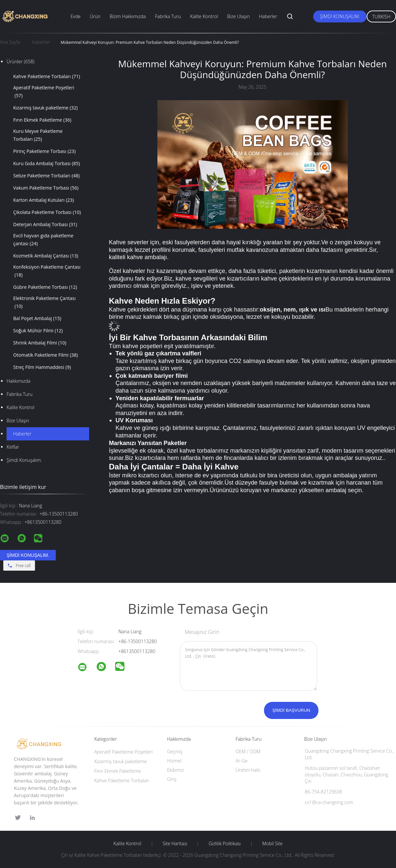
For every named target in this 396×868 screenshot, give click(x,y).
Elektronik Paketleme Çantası (44, 303)
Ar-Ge (242, 761)
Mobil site (272, 844)
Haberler (268, 16)
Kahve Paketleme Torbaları (47, 76)
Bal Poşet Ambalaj (37, 318)
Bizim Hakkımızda (128, 16)
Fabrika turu (20, 394)
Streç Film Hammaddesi (42, 367)
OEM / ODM (248, 751)
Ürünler (20, 62)
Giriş (172, 779)
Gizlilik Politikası (225, 844)
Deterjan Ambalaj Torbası (45, 224)
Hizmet (174, 761)
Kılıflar (13, 447)
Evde (76, 16)
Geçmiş (175, 751)
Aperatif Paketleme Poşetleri (44, 92)
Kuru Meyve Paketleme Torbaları (38, 135)
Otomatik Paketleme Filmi (46, 355)
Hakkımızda (18, 381)
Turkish (381, 17)
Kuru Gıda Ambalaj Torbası (47, 164)
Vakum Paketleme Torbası (46, 188)
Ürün (95, 16)
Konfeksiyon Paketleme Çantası (47, 271)
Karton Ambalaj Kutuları (44, 200)
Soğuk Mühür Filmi (38, 331)
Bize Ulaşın (238, 16)
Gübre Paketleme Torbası (45, 287)
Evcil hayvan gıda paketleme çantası (43, 240)
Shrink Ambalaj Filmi (40, 343)
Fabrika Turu (168, 16)
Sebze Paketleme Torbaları (46, 176)
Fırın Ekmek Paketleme (42, 120)
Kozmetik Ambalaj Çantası (46, 256)
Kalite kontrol (20, 407)
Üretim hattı (248, 770)
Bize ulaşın (18, 420)
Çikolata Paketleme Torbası (47, 212)
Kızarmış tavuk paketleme (45, 108)
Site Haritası (175, 844)
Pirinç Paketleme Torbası (44, 151)
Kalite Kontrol (204, 16)
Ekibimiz (175, 770)
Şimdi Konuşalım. (340, 16)
